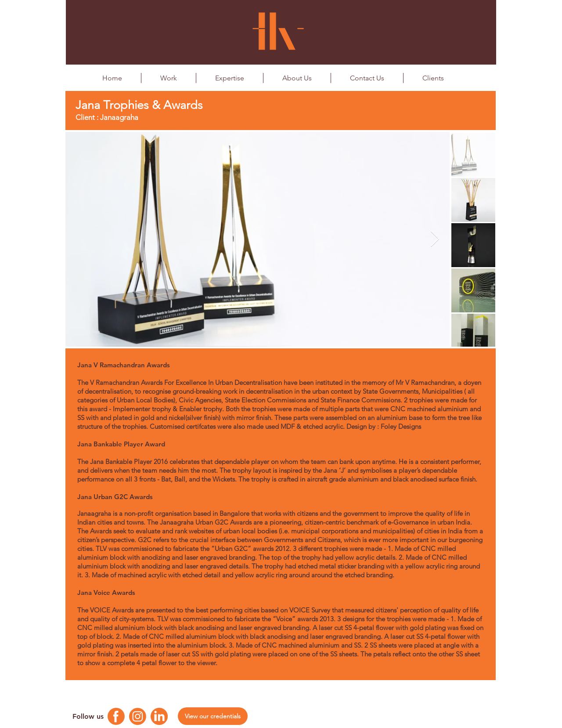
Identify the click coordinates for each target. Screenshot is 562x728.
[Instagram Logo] (138, 716)
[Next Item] (435, 239)
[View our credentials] (213, 716)
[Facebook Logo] (116, 716)
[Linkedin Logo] (159, 716)
